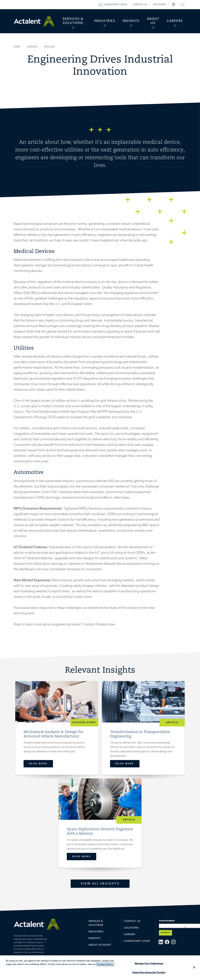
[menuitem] (73, 21)
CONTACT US (140, 5)
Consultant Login (115, 5)
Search (166, 933)
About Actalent (100, 945)
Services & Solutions (73, 21)
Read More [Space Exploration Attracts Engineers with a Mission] (81, 856)
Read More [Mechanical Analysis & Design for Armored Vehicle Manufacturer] (38, 764)
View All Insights (100, 884)
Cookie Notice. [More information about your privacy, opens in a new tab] (105, 964)
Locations (159, 5)
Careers (175, 21)
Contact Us (132, 921)
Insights (131, 21)
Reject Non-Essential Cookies (149, 973)
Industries (105, 21)
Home (34, 21)
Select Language (174, 5)
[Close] (194, 967)
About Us (153, 21)
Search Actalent (182, 4)
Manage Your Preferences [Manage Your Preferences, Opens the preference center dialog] (149, 964)
